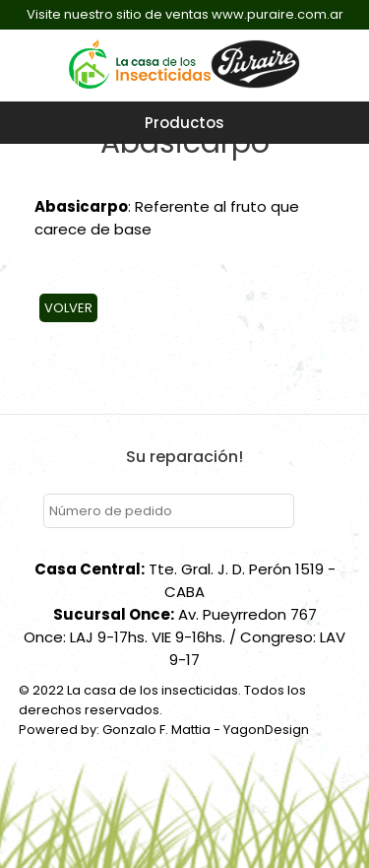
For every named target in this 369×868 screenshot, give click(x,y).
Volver (68, 308)
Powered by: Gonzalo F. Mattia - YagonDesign (164, 730)
